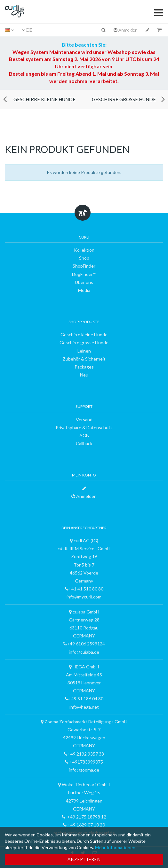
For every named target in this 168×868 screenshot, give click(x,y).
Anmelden (126, 30)
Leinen (84, 351)
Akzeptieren (84, 859)
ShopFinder (84, 266)
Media (84, 290)
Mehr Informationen (115, 847)
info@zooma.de (84, 770)
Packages (84, 367)
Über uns (84, 282)
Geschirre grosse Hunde (124, 99)
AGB (84, 435)
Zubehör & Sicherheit (84, 359)
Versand (84, 419)
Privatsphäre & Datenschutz (84, 427)
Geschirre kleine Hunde (44, 99)
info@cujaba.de (84, 652)
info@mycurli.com (84, 597)
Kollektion (84, 250)
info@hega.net (84, 707)
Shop (84, 258)
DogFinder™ (84, 274)
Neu (84, 375)
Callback (84, 443)
